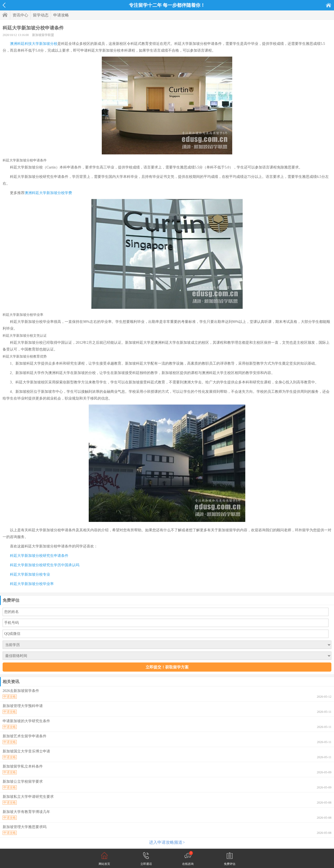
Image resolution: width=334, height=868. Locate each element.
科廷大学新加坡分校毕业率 (32, 584)
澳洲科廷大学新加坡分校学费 (48, 193)
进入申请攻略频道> (167, 842)
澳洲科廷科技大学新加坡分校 (34, 44)
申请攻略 (61, 15)
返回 (4, 5)
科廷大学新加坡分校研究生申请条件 (39, 556)
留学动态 (41, 15)
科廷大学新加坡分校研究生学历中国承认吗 (45, 565)
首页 (329, 5)
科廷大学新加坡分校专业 (30, 574)
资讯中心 (20, 15)
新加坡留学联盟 (43, 35)
